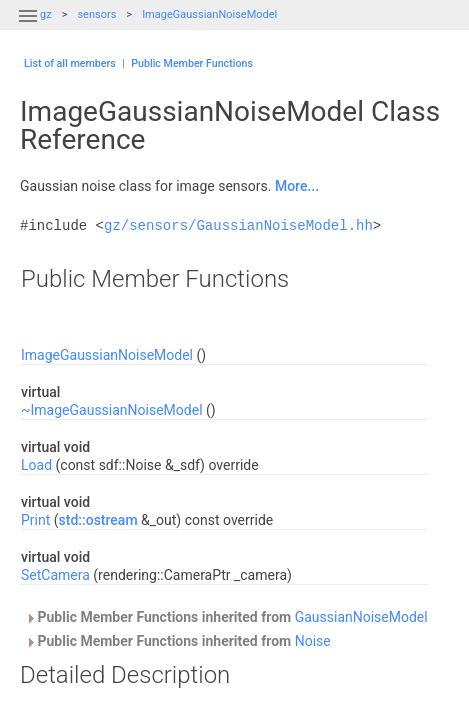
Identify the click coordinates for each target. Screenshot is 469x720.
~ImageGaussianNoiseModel (112, 410)
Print (35, 520)
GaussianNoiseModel (361, 617)
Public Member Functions (192, 63)
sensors (96, 14)
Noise (313, 641)
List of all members (70, 63)
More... (297, 186)
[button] (28, 28)
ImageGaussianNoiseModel (209, 14)
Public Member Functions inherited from (226, 617)
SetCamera (55, 575)
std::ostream (98, 520)
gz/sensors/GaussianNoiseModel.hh (238, 225)
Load (36, 465)
